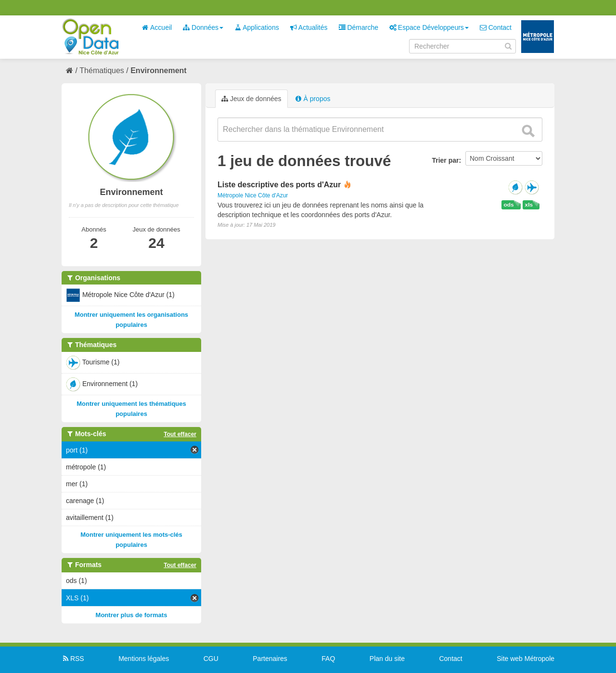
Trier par (445, 160)
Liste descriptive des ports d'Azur (279, 185)
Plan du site (387, 659)
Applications (257, 27)
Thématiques (102, 71)
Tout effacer (180, 434)
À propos (313, 99)
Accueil (157, 27)
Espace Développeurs (429, 27)
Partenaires (270, 659)
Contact (496, 27)
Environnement (158, 71)
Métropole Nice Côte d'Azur (253, 195)
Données (203, 27)
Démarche (359, 27)
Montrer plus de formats (132, 615)
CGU (211, 659)
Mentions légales (144, 659)
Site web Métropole (526, 659)
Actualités (309, 27)
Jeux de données (251, 99)
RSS (73, 659)
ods (509, 205)
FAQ (328, 659)
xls (529, 205)
